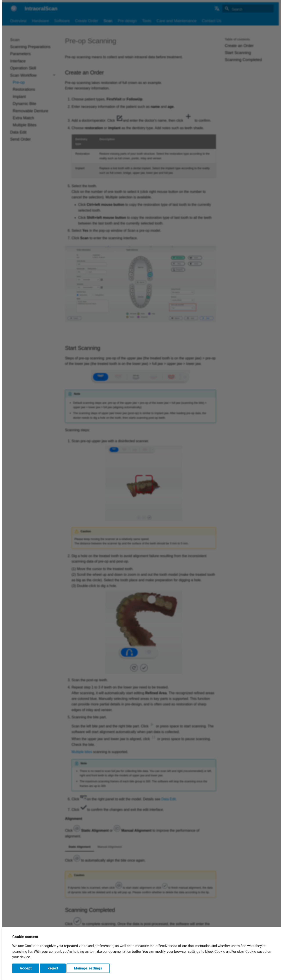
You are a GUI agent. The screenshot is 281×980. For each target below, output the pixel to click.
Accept (26, 968)
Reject (53, 968)
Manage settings (88, 968)
